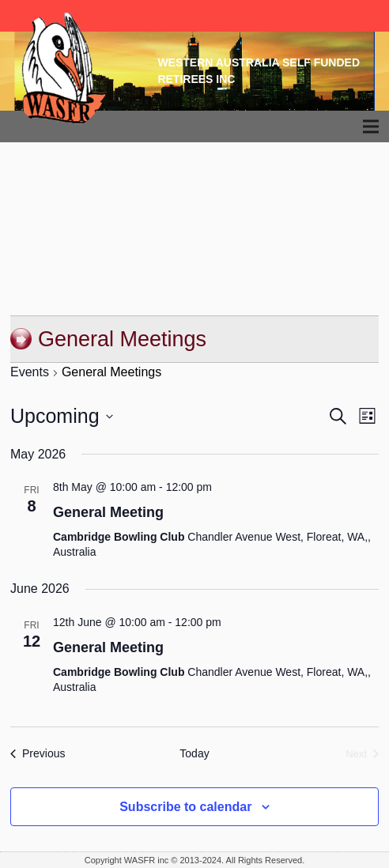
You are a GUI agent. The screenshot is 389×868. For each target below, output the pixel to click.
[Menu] (371, 126)
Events (30, 372)
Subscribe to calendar (185, 807)
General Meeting (108, 512)
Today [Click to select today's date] (194, 753)
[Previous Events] (38, 754)
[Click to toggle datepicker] (62, 417)
